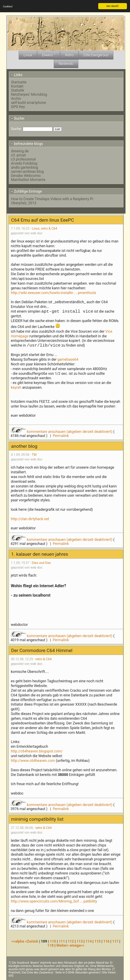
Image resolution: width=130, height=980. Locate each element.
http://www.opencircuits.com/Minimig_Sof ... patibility (54, 901)
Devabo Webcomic (26, 175)
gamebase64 (68, 359)
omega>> (77, 945)
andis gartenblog (25, 167)
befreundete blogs (27, 144)
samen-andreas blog (27, 171)
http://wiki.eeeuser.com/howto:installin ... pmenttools (54, 293)
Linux (36, 228)
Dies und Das (41, 563)
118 (50, 945)
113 (80, 941)
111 (62, 941)
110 (53, 941)
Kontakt (17, 86)
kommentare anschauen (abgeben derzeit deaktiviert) (62, 431)
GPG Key (18, 107)
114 (89, 941)
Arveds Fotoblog (24, 163)
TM (34, 455)
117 (115, 941)
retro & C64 (49, 228)
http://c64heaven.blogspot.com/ (37, 751)
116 (106, 941)
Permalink (61, 436)
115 (97, 941)
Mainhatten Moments (28, 180)
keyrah (17, 387)
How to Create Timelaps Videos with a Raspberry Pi (52, 199)
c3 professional (23, 159)
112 (71, 941)
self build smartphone (29, 102)
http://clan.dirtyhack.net (30, 519)
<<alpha (18, 941)
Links (17, 75)
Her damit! (113, 6)
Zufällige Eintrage (26, 191)
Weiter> (63, 945)
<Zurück (32, 941)
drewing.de (20, 151)
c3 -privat (18, 155)
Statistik (18, 90)
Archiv (16, 98)
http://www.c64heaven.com (33, 760)
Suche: (18, 118)
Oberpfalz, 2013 (24, 203)
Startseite (19, 82)
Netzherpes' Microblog (29, 94)
